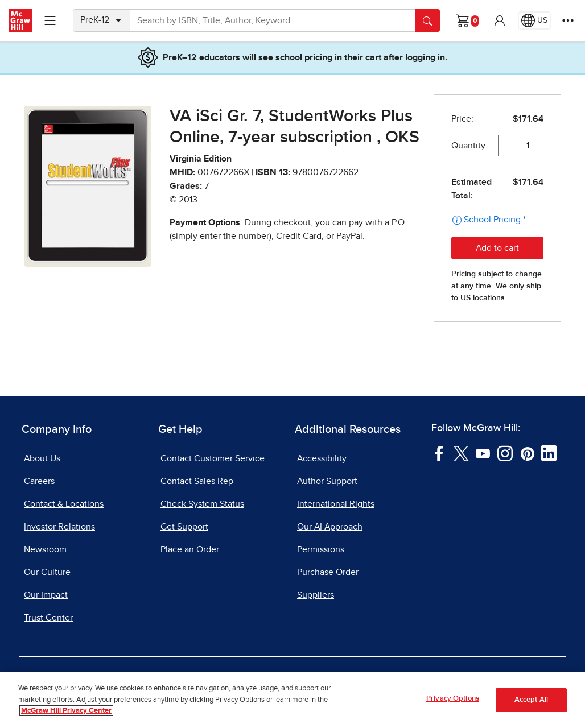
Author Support (327, 481)
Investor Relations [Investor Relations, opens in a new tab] (59, 527)
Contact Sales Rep (197, 481)
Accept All (531, 700)
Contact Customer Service (213, 458)
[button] (500, 20)
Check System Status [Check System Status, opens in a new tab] (202, 504)
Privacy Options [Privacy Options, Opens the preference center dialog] (453, 699)
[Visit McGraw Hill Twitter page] (461, 453)
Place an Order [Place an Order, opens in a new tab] (190, 549)
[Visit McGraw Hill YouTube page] (483, 453)
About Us (42, 458)
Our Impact (46, 595)
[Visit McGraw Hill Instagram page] (505, 453)
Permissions (321, 549)
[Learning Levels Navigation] (50, 20)
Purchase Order (328, 572)
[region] (292, 700)
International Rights (336, 504)
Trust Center (48, 618)
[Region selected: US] (534, 20)
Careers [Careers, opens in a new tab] (39, 481)
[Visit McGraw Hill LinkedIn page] (549, 453)
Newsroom (45, 549)
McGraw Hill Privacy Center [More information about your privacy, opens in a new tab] (66, 711)
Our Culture (47, 572)
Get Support (184, 527)
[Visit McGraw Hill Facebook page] (439, 453)
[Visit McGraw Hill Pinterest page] (527, 453)
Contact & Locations (64, 504)
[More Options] (568, 20)
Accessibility (322, 458)
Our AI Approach (330, 527)
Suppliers (316, 595)
